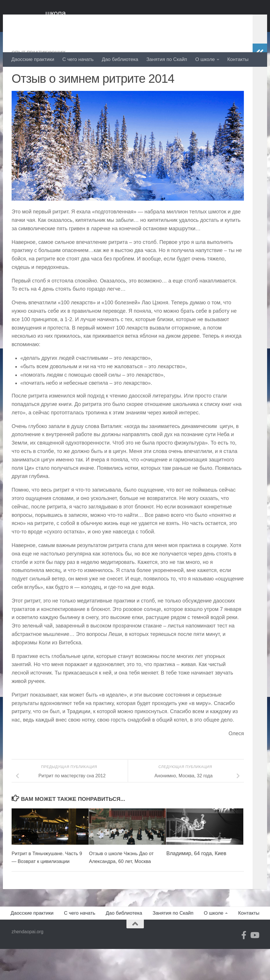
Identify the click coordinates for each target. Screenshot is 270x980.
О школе (205, 59)
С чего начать (78, 59)
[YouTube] (254, 966)
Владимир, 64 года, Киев (196, 877)
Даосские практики (33, 59)
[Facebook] (244, 966)
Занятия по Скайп (167, 59)
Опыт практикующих (41, 75)
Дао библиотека (120, 59)
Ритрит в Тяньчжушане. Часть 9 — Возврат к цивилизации (40, 884)
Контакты (238, 59)
